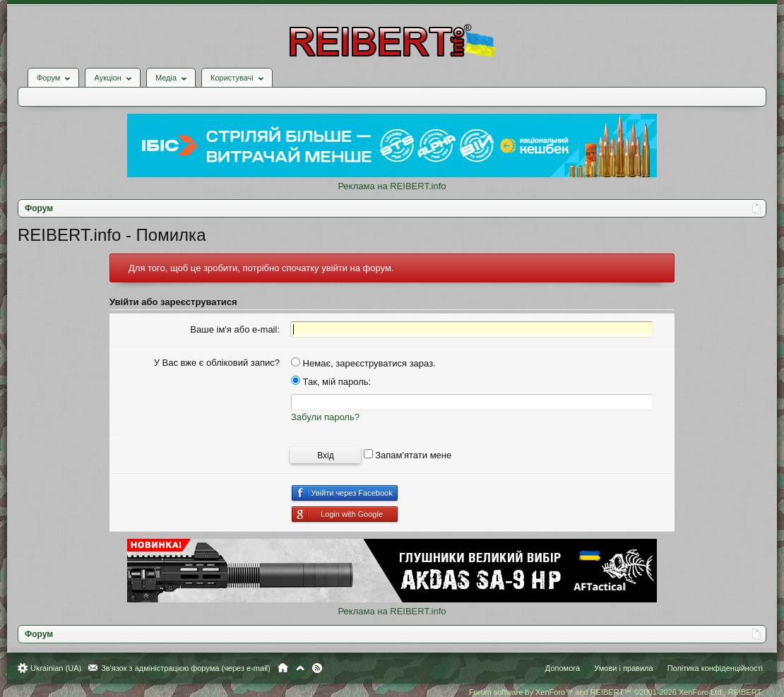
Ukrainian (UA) (56, 668)
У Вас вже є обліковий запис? (217, 363)
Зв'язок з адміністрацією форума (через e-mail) (186, 668)
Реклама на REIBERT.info (392, 186)
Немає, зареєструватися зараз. (363, 363)
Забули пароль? (325, 417)
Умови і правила (623, 668)
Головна (283, 668)
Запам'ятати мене (408, 455)
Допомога (563, 668)
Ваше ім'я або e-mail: (235, 329)
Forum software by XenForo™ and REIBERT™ (616, 692)
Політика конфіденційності (715, 668)
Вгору (300, 668)
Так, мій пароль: (331, 382)
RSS (317, 668)
